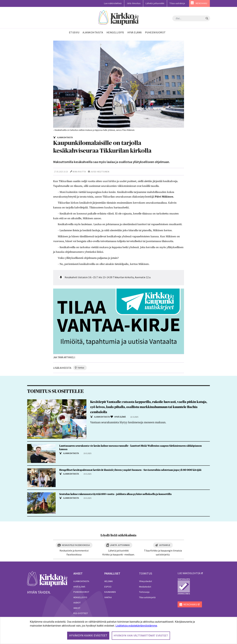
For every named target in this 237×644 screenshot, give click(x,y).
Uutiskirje (165, 545)
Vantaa (108, 597)
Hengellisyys (80, 597)
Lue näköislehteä (113, 3)
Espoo (108, 587)
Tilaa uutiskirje (177, 3)
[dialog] (118, 630)
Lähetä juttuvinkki (155, 3)
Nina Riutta (79, 172)
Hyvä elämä (79, 587)
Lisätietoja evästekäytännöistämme (136, 626)
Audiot (77, 603)
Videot (77, 608)
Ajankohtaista (81, 581)
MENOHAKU (202, 3)
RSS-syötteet (81, 613)
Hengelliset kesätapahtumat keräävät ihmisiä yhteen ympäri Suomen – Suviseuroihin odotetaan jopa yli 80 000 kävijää (130, 470)
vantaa (81, 368)
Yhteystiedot (145, 581)
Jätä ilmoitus (134, 3)
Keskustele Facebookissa (76, 545)
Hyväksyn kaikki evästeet (88, 636)
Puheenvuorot (81, 592)
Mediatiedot (145, 587)
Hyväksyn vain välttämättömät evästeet (141, 636)
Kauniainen (110, 592)
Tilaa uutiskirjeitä (147, 597)
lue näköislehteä (189, 573)
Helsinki (109, 581)
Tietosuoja (144, 592)
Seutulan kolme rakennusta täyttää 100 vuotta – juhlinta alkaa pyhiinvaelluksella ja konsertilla (115, 494)
